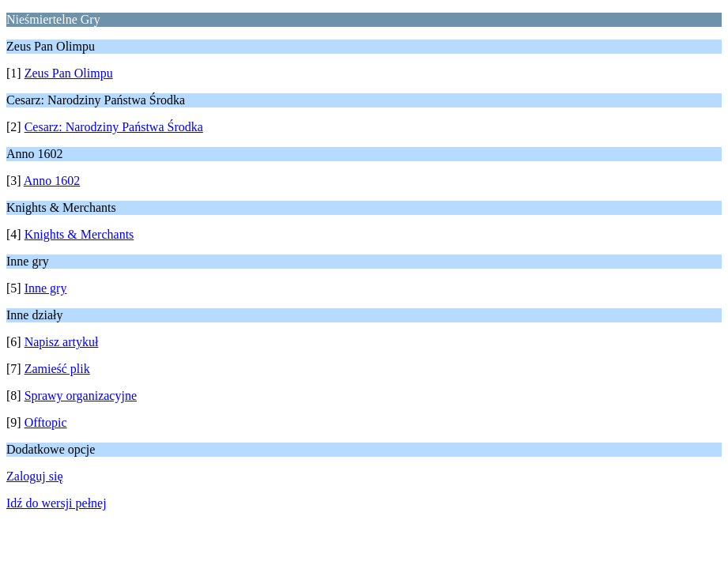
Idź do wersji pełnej (57, 503)
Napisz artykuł (62, 342)
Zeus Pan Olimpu (69, 73)
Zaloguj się (35, 476)
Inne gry (46, 288)
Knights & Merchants (79, 234)
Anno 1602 (52, 181)
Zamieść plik (57, 369)
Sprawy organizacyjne (81, 396)
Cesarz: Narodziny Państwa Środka (114, 127)
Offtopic (46, 422)
